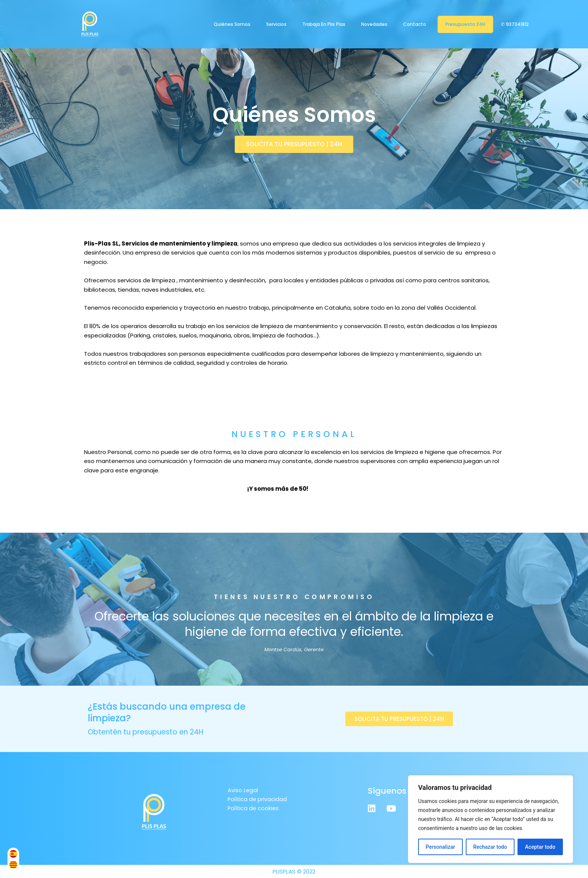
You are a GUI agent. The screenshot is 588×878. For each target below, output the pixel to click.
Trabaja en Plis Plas (324, 24)
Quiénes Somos (232, 24)
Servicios (276, 24)
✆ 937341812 (515, 24)
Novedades (374, 24)
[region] (490, 819)
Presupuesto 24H (465, 24)
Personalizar (440, 847)
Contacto (415, 24)
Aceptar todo (540, 847)
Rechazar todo (490, 847)
